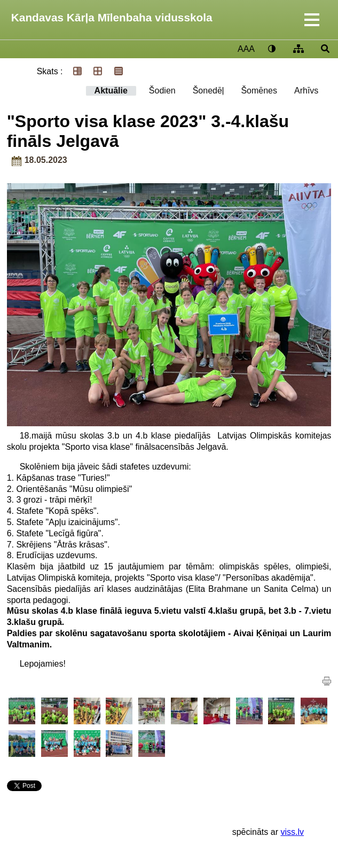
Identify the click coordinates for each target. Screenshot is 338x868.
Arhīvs (306, 91)
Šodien (162, 91)
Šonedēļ (209, 91)
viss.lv (292, 832)
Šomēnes (259, 91)
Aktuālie (111, 91)
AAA (246, 49)
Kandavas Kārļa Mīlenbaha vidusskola (112, 17)
